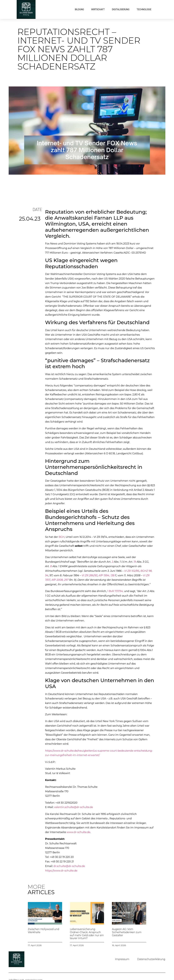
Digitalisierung (121, 9)
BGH (62, 537)
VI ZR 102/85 (132, 571)
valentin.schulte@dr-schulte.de (74, 807)
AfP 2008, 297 (60, 580)
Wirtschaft (98, 9)
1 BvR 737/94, (115, 591)
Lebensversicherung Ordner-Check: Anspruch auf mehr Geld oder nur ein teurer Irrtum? (87, 934)
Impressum (122, 959)
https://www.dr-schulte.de (61, 871)
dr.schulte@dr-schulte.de (69, 866)
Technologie (144, 9)
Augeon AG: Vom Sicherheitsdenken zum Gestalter (127, 932)
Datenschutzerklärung (151, 959)
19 (135, 562)
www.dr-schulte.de (78, 832)
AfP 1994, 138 (106, 575)
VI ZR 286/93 (90, 575)
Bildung (79, 9)
